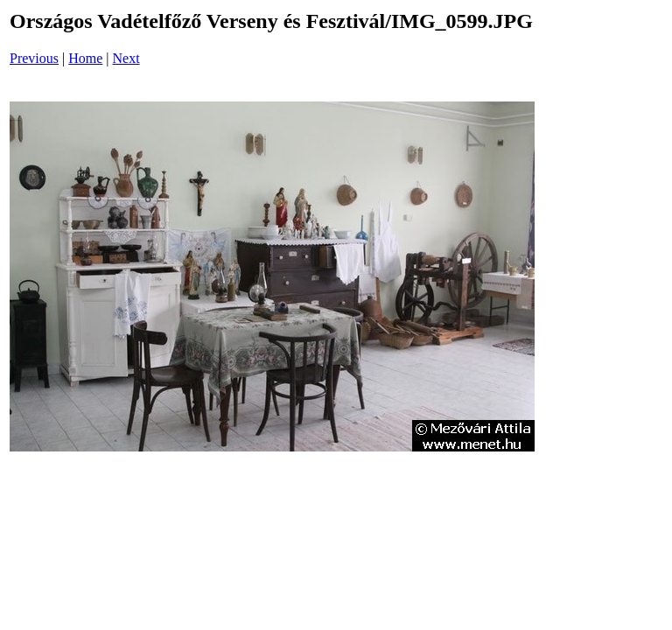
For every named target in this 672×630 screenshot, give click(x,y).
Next (126, 58)
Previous (34, 58)
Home (85, 58)
